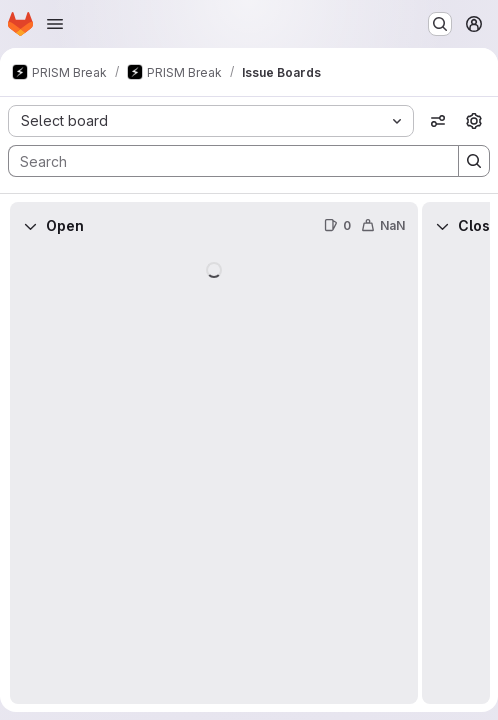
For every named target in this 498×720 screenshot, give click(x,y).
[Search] (223, 161)
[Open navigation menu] (55, 24)
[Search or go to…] (440, 24)
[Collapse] (30, 226)
